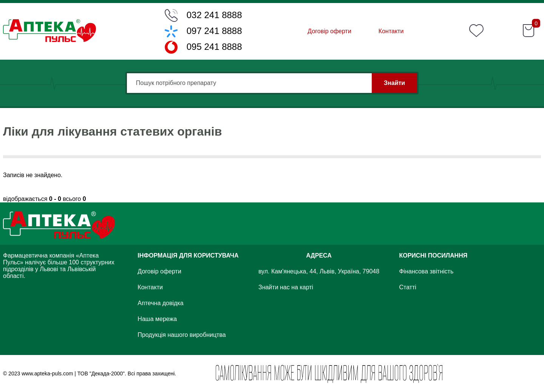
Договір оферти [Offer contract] (329, 31)
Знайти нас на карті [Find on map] (286, 287)
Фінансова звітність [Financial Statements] (426, 271)
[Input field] (272, 83)
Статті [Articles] (407, 287)
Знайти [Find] (394, 83)
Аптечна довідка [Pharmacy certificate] (160, 303)
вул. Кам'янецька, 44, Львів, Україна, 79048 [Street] (319, 271)
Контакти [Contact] (391, 31)
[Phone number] (203, 15)
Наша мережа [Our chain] (157, 319)
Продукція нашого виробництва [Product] (182, 335)
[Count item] (536, 27)
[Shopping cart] (529, 31)
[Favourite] (476, 31)
